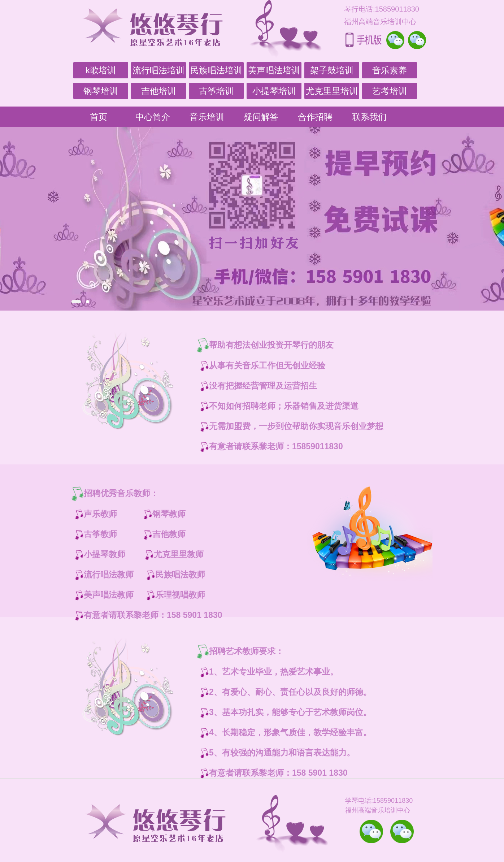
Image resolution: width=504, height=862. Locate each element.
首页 (99, 117)
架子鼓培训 (332, 70)
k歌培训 (101, 70)
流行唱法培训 (158, 70)
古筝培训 (216, 91)
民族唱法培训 (216, 70)
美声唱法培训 (274, 70)
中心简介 (153, 117)
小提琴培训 (274, 91)
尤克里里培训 (332, 91)
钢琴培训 (101, 91)
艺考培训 (390, 91)
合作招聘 (315, 117)
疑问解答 (261, 117)
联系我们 (369, 117)
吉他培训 (158, 91)
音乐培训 (207, 117)
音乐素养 (390, 70)
